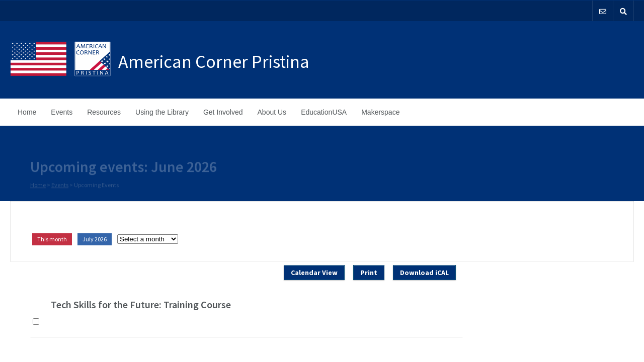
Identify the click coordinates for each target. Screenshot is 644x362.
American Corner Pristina (214, 62)
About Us (272, 112)
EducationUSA (324, 112)
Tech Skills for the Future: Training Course (141, 304)
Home (27, 112)
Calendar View (314, 273)
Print (369, 273)
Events (62, 112)
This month (52, 239)
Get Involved (223, 112)
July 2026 (95, 239)
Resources (104, 112)
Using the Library (162, 112)
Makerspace (380, 112)
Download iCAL (424, 273)
